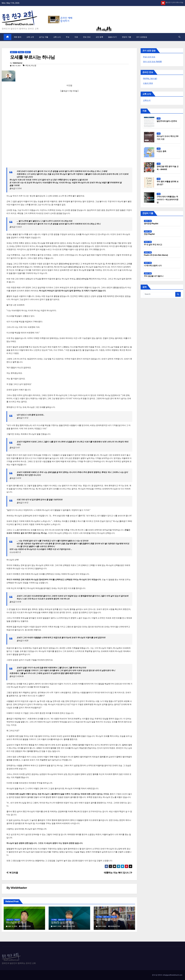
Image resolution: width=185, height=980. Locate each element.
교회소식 (147, 100)
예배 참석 (18, 37)
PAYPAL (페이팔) (150, 79)
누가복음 (54, 920)
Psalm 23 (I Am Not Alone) (156, 255)
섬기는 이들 (44, 37)
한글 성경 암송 (149, 57)
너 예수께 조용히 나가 (153, 266)
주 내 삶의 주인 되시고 (153, 245)
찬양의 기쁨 (127, 37)
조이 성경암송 (142, 37)
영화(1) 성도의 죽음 (62, 922)
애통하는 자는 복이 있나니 (118, 873)
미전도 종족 (161, 151)
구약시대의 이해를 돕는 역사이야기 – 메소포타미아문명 (167, 200)
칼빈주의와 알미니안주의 (167, 121)
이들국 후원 (148, 83)
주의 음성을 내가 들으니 (154, 276)
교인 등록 (99, 37)
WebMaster (18, 63)
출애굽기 (28, 52)
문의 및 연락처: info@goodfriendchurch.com (167, 975)
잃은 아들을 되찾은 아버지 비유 (113, 921)
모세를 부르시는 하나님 (32, 57)
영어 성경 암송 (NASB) (152, 62)
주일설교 (21, 52)
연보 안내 (87, 37)
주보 (68, 37)
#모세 (28, 65)
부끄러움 (12, 873)
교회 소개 (30, 37)
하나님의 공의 (14, 922)
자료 (76, 37)
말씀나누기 (112, 37)
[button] (179, 37)
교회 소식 (57, 37)
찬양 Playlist (149, 234)
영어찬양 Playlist (151, 224)
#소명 (34, 65)
